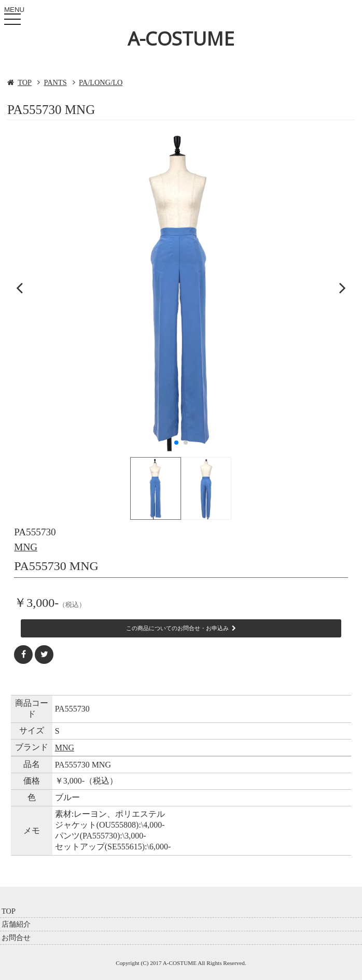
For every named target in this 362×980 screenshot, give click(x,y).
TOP (25, 82)
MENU (15, 17)
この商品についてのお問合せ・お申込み (181, 628)
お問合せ (16, 938)
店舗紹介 (16, 924)
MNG (26, 547)
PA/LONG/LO (101, 82)
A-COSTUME (181, 39)
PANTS (55, 82)
